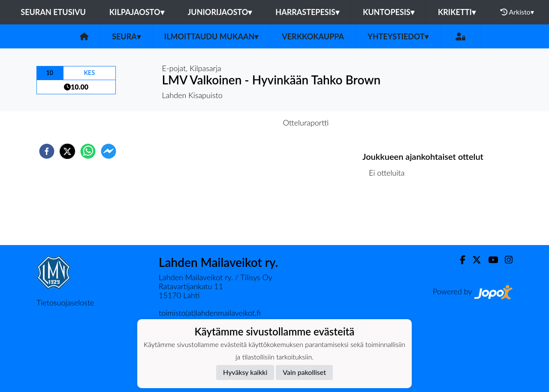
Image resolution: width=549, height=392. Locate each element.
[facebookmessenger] (109, 151)
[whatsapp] (88, 151)
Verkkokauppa (313, 36)
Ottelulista (390, 216)
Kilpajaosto (137, 12)
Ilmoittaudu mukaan (211, 36)
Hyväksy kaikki (245, 372)
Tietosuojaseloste (65, 302)
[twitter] (67, 151)
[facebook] (47, 151)
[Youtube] (490, 260)
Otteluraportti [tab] (306, 123)
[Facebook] (459, 260)
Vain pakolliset (304, 372)
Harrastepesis (307, 12)
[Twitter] (473, 260)
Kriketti (457, 12)
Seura (126, 36)
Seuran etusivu (53, 12)
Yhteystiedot (398, 36)
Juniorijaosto (220, 12)
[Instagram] (505, 260)
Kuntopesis (389, 12)
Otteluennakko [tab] (245, 123)
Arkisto (517, 12)
